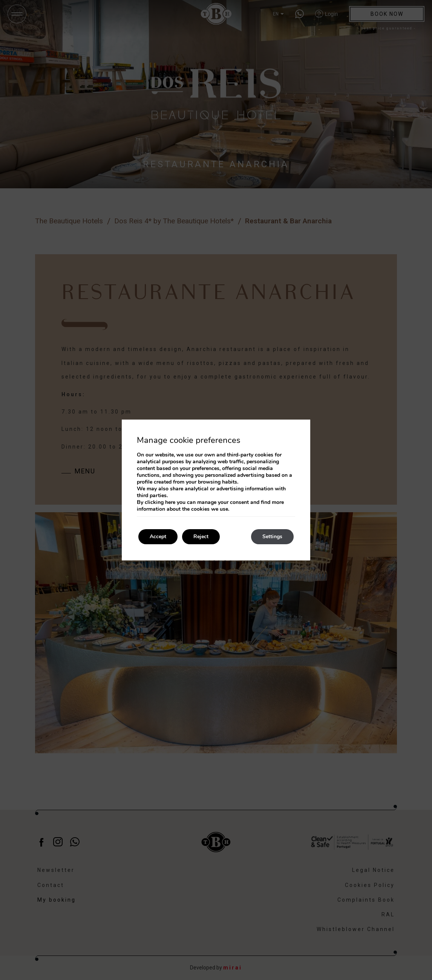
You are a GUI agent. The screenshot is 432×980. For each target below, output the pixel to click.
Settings (272, 537)
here (170, 502)
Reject (201, 537)
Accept (158, 537)
